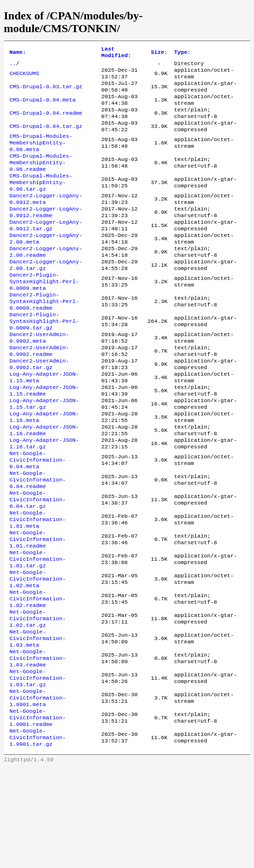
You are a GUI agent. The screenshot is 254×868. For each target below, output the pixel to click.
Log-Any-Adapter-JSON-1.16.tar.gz (44, 500)
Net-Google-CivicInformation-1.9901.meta (38, 791)
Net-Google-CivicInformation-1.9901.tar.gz (38, 836)
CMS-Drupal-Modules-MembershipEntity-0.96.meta (41, 157)
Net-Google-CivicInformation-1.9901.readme (38, 814)
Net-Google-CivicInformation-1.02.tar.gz (38, 700)
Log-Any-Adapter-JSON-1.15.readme (44, 440)
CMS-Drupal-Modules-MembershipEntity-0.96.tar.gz (41, 202)
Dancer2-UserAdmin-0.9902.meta (39, 379)
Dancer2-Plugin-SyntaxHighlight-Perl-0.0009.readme (44, 338)
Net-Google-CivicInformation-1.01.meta (38, 587)
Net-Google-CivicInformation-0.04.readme (38, 542)
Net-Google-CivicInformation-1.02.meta (38, 655)
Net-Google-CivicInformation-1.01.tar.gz (38, 632)
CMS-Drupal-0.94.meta (42, 108)
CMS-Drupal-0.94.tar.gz (46, 138)
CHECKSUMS (24, 77)
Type (182, 53)
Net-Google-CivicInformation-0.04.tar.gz (38, 565)
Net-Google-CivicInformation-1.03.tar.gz (38, 768)
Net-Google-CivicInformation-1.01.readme (38, 610)
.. (13, 66)
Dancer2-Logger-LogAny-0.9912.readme (46, 236)
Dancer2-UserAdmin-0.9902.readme (39, 395)
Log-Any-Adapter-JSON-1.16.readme (44, 485)
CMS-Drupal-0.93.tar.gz (46, 93)
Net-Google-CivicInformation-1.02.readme (38, 678)
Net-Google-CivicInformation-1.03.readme (38, 746)
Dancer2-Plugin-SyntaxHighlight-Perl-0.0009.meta (44, 315)
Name (18, 53)
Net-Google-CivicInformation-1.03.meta (38, 723)
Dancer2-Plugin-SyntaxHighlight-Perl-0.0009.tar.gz (44, 361)
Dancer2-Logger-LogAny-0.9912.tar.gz (46, 251)
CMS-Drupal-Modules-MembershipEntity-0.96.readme (41, 179)
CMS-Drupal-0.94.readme (46, 123)
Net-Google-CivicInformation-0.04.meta (38, 519)
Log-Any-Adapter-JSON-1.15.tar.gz (44, 455)
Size (159, 53)
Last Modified (116, 53)
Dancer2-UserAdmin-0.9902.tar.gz (39, 410)
